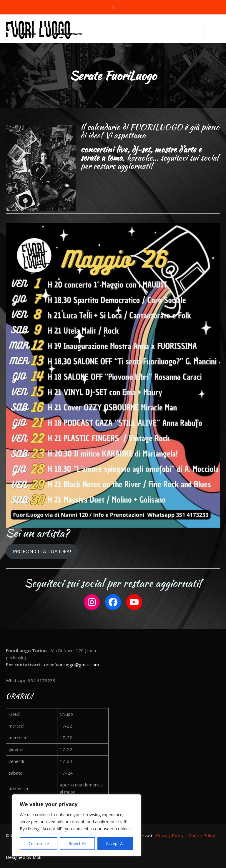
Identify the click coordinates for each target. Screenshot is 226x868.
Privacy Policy (170, 835)
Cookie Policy (202, 835)
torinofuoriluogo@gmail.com (71, 665)
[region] (77, 825)
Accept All (115, 843)
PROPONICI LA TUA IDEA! (42, 551)
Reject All (77, 843)
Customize (39, 843)
